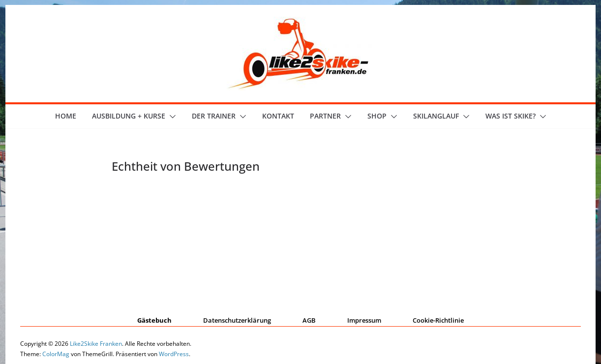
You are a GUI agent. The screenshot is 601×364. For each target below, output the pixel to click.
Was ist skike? (511, 116)
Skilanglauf (436, 116)
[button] (171, 117)
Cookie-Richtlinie (438, 320)
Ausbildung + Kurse (129, 116)
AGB (309, 320)
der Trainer (214, 116)
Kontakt (278, 116)
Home (66, 116)
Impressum (364, 320)
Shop (377, 116)
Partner (325, 116)
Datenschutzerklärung (237, 320)
